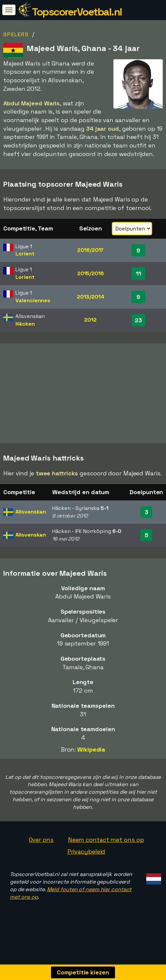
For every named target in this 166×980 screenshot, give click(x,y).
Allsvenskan (31, 526)
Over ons (41, 853)
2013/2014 (91, 297)
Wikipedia (91, 763)
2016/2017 (90, 250)
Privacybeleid (86, 865)
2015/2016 (91, 273)
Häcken (25, 324)
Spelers (16, 34)
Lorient (25, 254)
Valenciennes (33, 300)
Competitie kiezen (83, 972)
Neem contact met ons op (106, 853)
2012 (90, 320)
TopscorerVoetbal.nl (77, 12)
